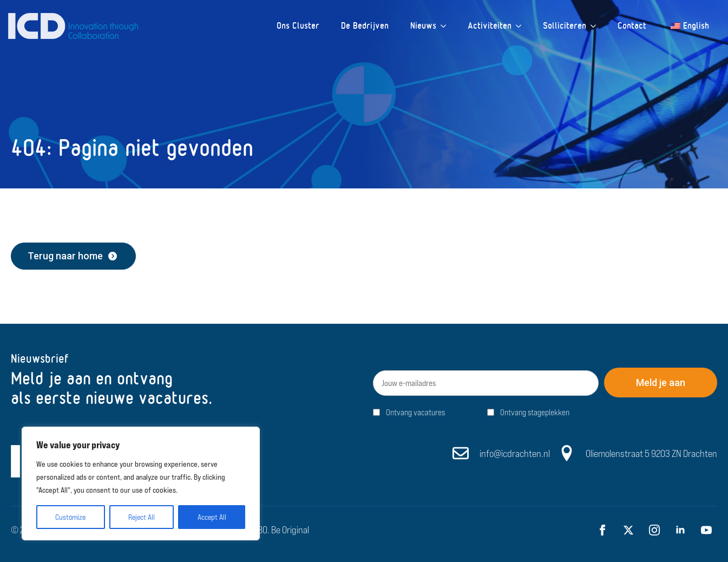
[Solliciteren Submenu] (596, 26)
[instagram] (654, 530)
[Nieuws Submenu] (447, 26)
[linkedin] (680, 530)
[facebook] (602, 530)
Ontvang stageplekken (535, 412)
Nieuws (423, 26)
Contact (632, 26)
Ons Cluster (298, 26)
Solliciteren (565, 26)
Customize (70, 517)
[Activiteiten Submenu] (522, 26)
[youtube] (706, 530)
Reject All (142, 517)
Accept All (212, 517)
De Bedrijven (365, 26)
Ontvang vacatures (415, 412)
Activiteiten (490, 26)
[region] (141, 483)
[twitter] (628, 530)
